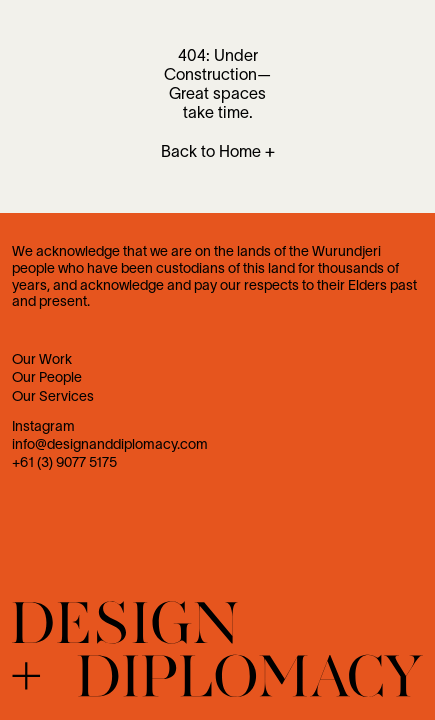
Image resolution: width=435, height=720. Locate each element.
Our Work (42, 360)
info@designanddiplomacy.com (110, 445)
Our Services (53, 397)
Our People (47, 378)
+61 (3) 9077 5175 (64, 463)
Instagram (43, 427)
